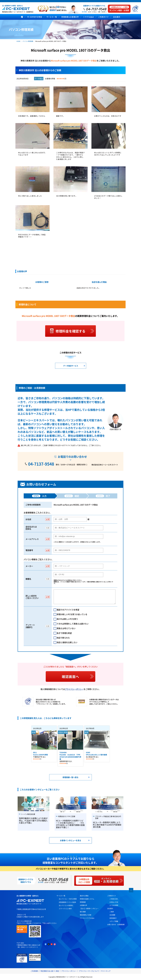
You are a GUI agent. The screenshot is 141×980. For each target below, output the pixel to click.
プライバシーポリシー (74, 689)
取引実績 (83, 912)
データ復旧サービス (71, 366)
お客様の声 (83, 905)
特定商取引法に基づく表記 (50, 971)
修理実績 (83, 902)
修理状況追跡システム (87, 899)
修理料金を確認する (70, 331)
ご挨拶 (112, 912)
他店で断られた (63, 638)
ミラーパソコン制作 (65, 909)
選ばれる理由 (84, 896)
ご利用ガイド (112, 896)
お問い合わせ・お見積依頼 (116, 924)
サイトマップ (106, 971)
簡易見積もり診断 (86, 915)
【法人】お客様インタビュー (89, 908)
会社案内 (110, 908)
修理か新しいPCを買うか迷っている (72, 614)
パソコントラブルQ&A (87, 918)
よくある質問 (114, 905)
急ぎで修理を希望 (64, 633)
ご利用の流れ (114, 899)
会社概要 (112, 915)
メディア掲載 (114, 921)
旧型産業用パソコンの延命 (67, 902)
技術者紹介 (113, 918)
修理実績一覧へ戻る (70, 777)
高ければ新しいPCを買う (67, 619)
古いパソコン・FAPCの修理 (68, 899)
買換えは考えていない (66, 628)
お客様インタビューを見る (70, 840)
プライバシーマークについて (89, 971)
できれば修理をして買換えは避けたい (73, 624)
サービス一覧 (61, 896)
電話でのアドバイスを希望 (68, 610)
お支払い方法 (114, 902)
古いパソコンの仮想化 (66, 905)
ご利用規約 (34, 971)
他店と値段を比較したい (67, 642)
